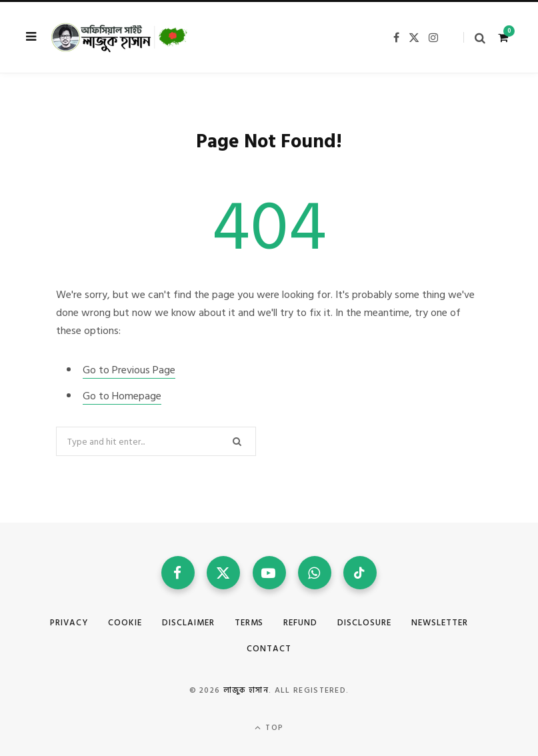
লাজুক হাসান (246, 690)
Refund (300, 623)
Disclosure (364, 623)
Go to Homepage (122, 396)
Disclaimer (188, 623)
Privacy (69, 623)
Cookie (125, 623)
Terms (249, 623)
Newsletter (440, 623)
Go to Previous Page (129, 370)
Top (269, 728)
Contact (269, 649)
